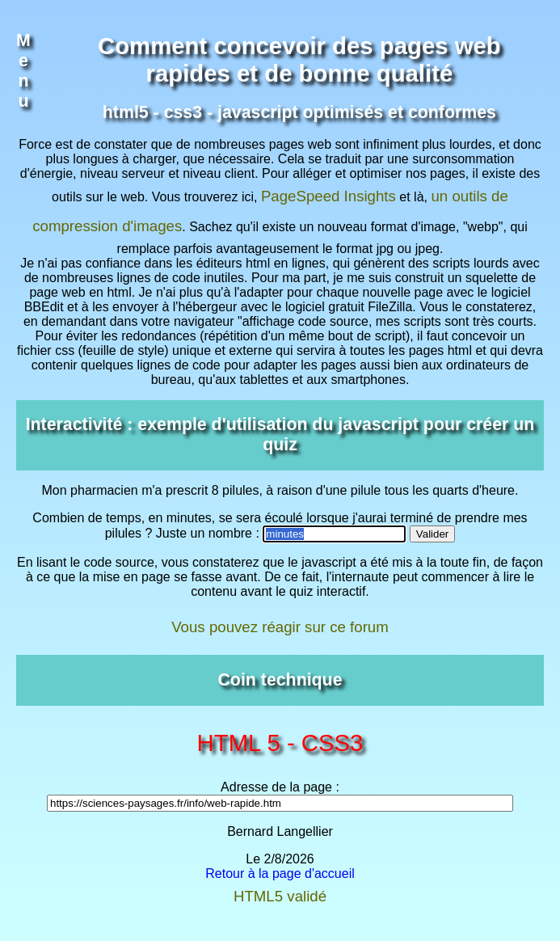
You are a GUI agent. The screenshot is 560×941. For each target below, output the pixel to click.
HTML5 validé (280, 896)
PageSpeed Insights (328, 196)
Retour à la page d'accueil (280, 873)
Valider (433, 534)
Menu (23, 71)
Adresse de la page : (280, 787)
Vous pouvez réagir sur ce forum (280, 627)
